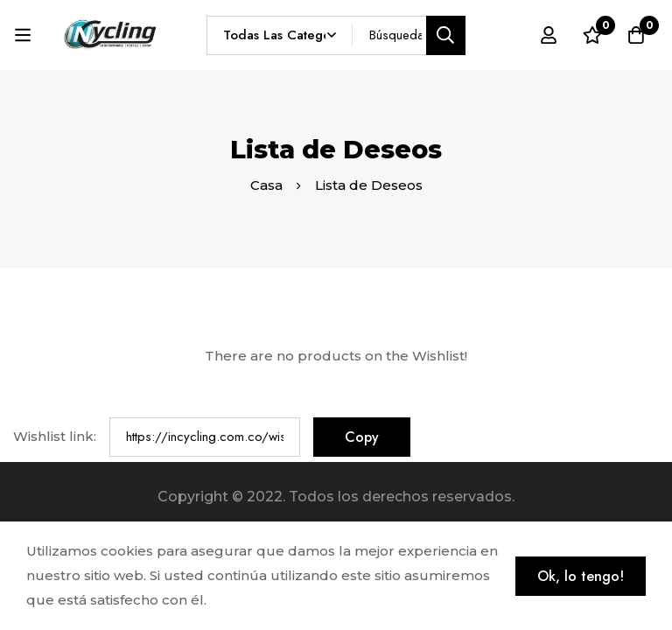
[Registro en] (549, 35)
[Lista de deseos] (592, 35)
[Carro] (636, 35)
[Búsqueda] (446, 35)
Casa (266, 185)
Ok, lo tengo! (581, 576)
